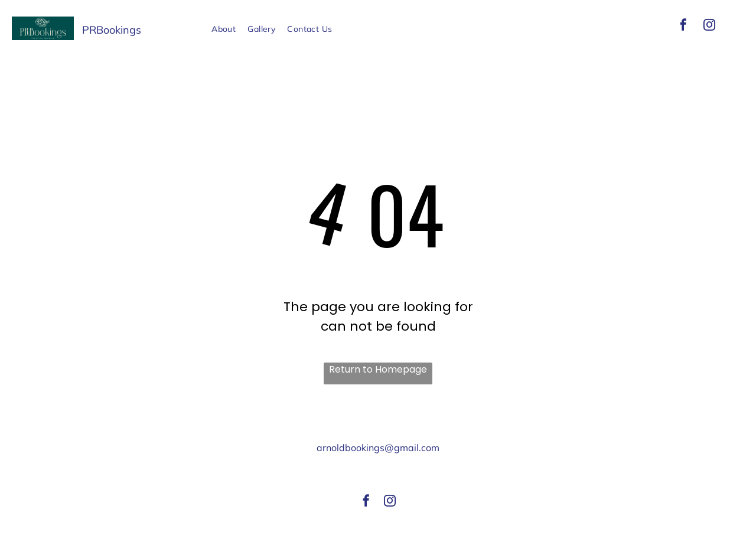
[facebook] (683, 26)
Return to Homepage (378, 369)
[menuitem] (224, 29)
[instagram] (709, 26)
